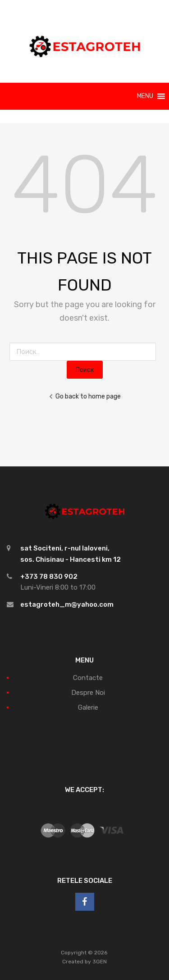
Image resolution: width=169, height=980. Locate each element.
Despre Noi (88, 693)
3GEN (100, 962)
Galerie (88, 707)
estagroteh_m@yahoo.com (67, 604)
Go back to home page (85, 396)
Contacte (88, 678)
